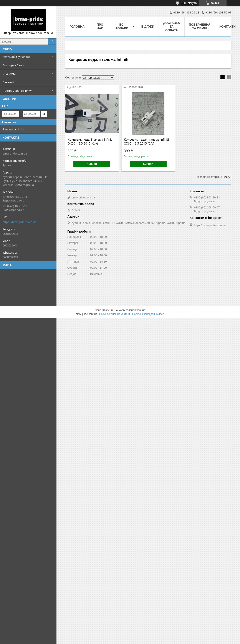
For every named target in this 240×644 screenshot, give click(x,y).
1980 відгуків (189, 3)
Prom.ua (140, 310)
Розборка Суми (13, 65)
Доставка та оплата (171, 27)
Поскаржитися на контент (115, 314)
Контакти (228, 27)
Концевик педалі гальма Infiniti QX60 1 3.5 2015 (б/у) (90, 141)
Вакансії (8, 82)
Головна (77, 27)
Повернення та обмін (200, 26)
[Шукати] (52, 42)
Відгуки (148, 27)
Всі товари (122, 26)
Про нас (100, 26)
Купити (92, 164)
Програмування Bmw (17, 91)
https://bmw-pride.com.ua (20, 222)
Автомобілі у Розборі (17, 57)
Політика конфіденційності (148, 314)
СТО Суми (9, 74)
